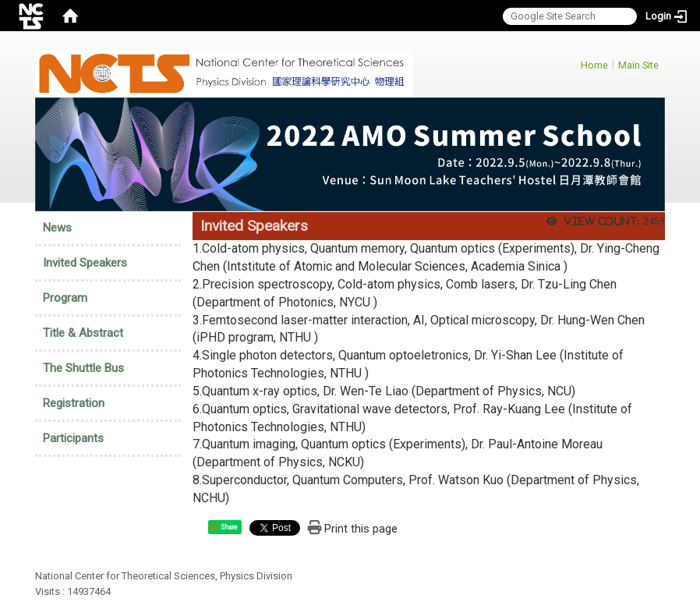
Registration (74, 403)
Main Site (638, 65)
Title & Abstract (83, 333)
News (57, 228)
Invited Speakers (85, 263)
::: (573, 63)
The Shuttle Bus (83, 368)
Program (65, 298)
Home (594, 65)
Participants (73, 438)
